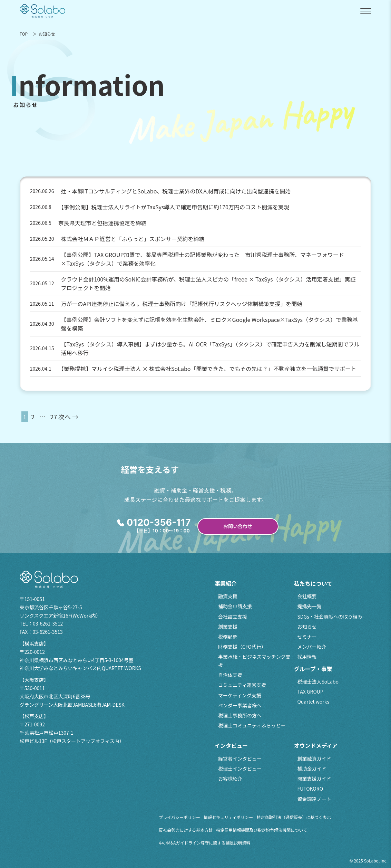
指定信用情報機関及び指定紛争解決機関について (262, 830)
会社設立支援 (233, 617)
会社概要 (307, 596)
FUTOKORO (310, 789)
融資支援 (228, 596)
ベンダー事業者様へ (240, 705)
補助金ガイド (312, 769)
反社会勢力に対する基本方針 (186, 830)
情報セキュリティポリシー (228, 817)
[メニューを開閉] (366, 11)
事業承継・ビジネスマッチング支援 (254, 661)
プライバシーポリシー (179, 817)
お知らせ (307, 627)
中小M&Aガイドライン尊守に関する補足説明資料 (204, 843)
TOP (24, 34)
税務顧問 (228, 637)
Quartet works (313, 702)
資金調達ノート (314, 799)
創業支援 (228, 627)
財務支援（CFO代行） (242, 647)
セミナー (307, 637)
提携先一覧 (309, 606)
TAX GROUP (310, 691)
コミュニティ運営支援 (242, 685)
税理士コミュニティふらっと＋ (252, 725)
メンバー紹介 (312, 647)
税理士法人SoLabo (318, 681)
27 (53, 417)
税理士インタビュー (240, 769)
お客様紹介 (230, 779)
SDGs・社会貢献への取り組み (330, 617)
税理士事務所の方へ (240, 715)
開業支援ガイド (314, 779)
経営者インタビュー (240, 759)
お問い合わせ (238, 526)
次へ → (68, 417)
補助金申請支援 (235, 606)
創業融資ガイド (314, 759)
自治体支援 (230, 675)
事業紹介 (226, 583)
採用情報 (307, 657)
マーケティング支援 (240, 695)
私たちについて (313, 583)
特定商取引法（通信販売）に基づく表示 (294, 817)
